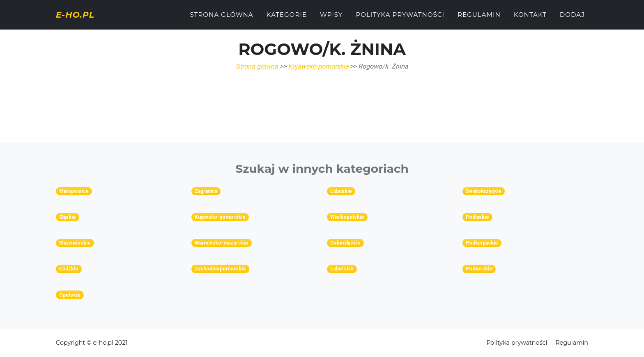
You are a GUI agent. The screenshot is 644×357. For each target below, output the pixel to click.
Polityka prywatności (400, 19)
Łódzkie (69, 269)
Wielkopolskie (347, 217)
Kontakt (530, 19)
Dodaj (572, 19)
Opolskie (70, 295)
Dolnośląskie (345, 243)
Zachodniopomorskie (220, 269)
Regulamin (479, 19)
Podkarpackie (482, 243)
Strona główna (221, 19)
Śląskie (68, 217)
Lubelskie (342, 269)
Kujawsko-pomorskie (318, 66)
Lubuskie (341, 191)
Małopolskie (74, 191)
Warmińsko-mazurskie (222, 243)
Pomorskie (479, 269)
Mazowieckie (75, 243)
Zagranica (206, 191)
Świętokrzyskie (484, 191)
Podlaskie (477, 217)
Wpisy (331, 19)
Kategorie (287, 19)
